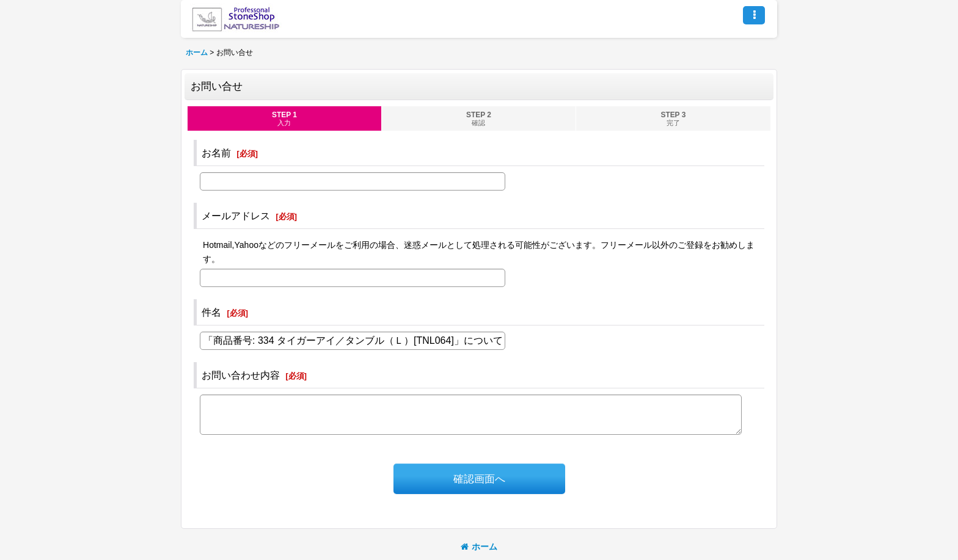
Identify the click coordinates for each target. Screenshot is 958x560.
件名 (211, 312)
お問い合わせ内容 (241, 375)
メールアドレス (236, 216)
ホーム (479, 547)
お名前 (216, 153)
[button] (754, 15)
